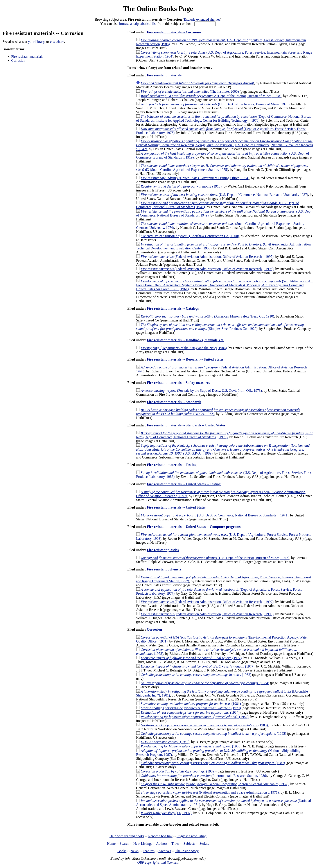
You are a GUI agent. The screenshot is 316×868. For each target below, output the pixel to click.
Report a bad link (160, 836)
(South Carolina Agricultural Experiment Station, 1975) (222, 168)
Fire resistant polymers (164, 569)
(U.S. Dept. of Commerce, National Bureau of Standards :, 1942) (224, 145)
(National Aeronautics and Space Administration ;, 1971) (210, 792)
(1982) (196, 675)
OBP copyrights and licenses (157, 862)
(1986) (191, 746)
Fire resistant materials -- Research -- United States (185, 359)
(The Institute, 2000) (190, 91)
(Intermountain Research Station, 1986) (204, 776)
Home (111, 844)
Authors (162, 844)
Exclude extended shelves (202, 19)
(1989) (178, 771)
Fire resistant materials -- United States (176, 507)
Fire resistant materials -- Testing (172, 465)
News (135, 851)
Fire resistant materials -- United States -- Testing (184, 484)
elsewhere (57, 42)
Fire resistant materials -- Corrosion (174, 32)
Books (122, 851)
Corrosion (18, 60)
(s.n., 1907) (166, 813)
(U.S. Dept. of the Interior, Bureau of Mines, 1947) (215, 558)
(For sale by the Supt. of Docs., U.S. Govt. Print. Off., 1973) (201, 391)
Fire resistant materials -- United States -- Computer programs (194, 527)
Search (125, 844)
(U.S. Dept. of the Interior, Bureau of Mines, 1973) (215, 104)
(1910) (181, 186)
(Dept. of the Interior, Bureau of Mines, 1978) (211, 96)
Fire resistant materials (27, 57)
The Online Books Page (158, 9)
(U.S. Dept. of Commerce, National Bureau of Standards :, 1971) (215, 515)
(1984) (205, 683)
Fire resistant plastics (163, 550)
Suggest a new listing (192, 836)
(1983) (204, 725)
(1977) (191, 658)
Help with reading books (127, 836)
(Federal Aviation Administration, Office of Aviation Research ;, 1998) (207, 269)
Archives (165, 851)
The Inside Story (187, 851)
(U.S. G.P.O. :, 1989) (223, 449)
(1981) (191, 704)
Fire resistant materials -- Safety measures (178, 383)
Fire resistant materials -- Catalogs (173, 308)
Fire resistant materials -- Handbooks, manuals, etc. (186, 340)
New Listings (143, 844)
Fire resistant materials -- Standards (174, 402)
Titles (175, 844)
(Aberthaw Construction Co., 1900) (190, 236)
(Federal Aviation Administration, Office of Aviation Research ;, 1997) (207, 257)
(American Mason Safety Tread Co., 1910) (207, 316)
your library (36, 42)
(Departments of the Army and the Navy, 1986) (184, 348)
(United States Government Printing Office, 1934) (195, 178)
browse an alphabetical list (138, 24)
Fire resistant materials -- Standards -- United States (186, 425)
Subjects (189, 844)
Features (149, 851)
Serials (204, 844)
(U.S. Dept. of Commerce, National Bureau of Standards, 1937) (224, 195)
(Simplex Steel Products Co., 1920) (220, 327)
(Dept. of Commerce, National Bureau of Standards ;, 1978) (224, 435)
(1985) (213, 734)
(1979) (191, 708)
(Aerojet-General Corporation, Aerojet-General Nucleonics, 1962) (215, 784)
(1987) (213, 763)
